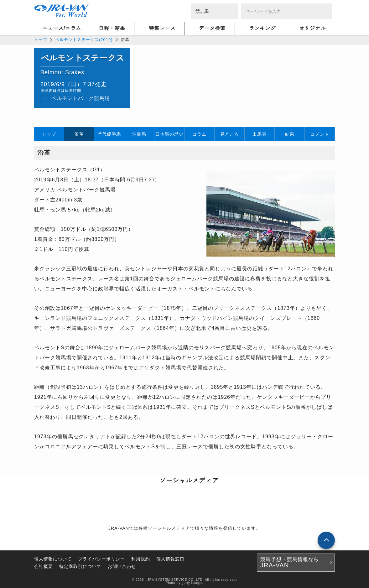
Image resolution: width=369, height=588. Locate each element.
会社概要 (44, 567)
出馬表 (260, 134)
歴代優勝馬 (109, 134)
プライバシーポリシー (101, 559)
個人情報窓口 (170, 559)
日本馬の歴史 (169, 134)
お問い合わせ (122, 567)
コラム (199, 134)
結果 (290, 134)
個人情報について (53, 559)
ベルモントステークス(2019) (84, 40)
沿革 (79, 134)
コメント (320, 134)
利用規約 (141, 559)
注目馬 (139, 134)
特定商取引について (80, 567)
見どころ (230, 134)
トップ (41, 40)
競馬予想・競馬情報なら (290, 563)
